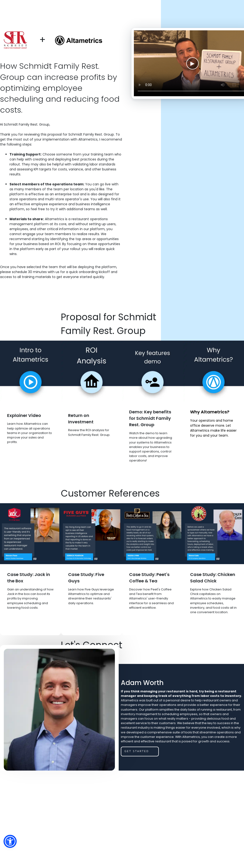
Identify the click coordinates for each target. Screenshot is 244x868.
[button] (10, 841)
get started (137, 751)
